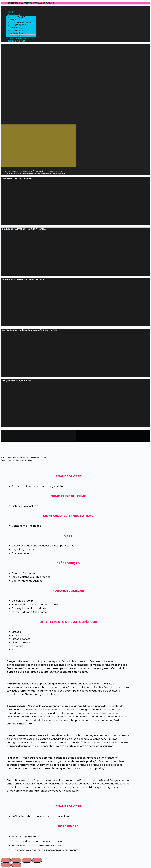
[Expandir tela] (27, 860)
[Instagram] (70, 452)
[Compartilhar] (16, 860)
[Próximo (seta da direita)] (16, 865)
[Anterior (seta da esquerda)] (6, 865)
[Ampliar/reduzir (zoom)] (37, 860)
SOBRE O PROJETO (17, 41)
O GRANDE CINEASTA (18, 18)
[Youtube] (72, 452)
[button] (68, 8)
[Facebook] (68, 452)
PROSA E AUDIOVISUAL (17, 32)
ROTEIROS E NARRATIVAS (18, 26)
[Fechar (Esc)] (6, 860)
